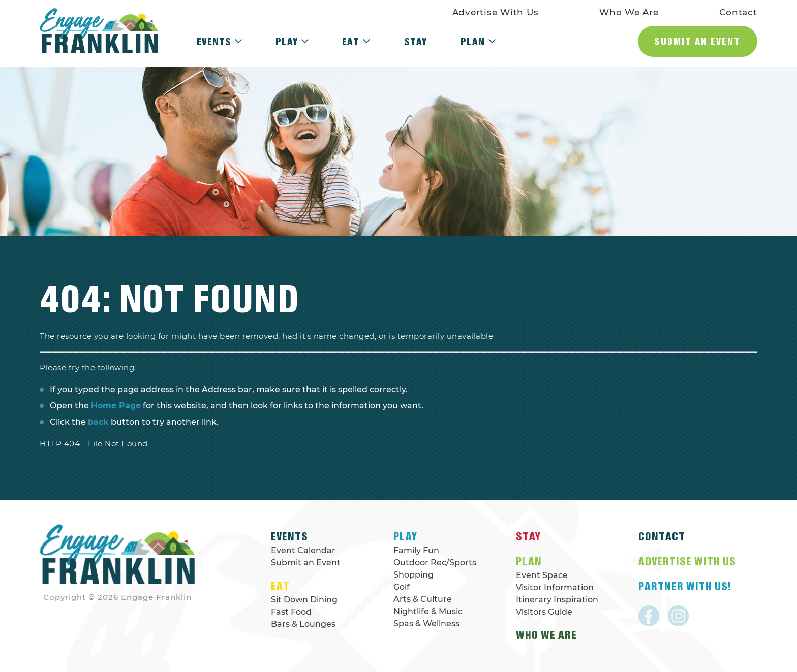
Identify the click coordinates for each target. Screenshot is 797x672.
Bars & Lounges (303, 624)
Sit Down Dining (304, 600)
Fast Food (291, 612)
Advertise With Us (496, 12)
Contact (738, 12)
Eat (356, 42)
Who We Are (629, 12)
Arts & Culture (423, 599)
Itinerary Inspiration (557, 600)
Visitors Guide (544, 612)
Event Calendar (303, 550)
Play (292, 42)
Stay (416, 42)
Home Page (116, 406)
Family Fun (416, 550)
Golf (402, 587)
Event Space (542, 575)
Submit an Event (697, 41)
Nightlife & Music (428, 611)
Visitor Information (555, 587)
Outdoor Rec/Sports (435, 563)
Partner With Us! (685, 586)
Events (219, 42)
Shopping (413, 575)
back (98, 422)
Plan (478, 42)
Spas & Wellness (426, 623)
